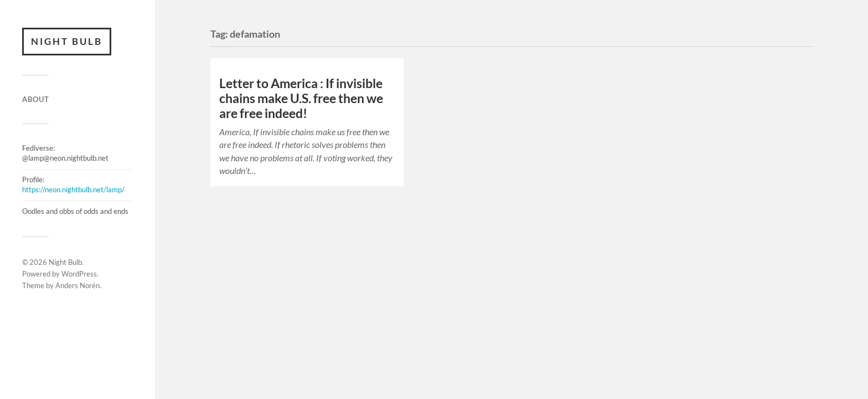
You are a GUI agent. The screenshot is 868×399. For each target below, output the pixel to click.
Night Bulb (67, 41)
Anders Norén (77, 285)
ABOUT (36, 99)
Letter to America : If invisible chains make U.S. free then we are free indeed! (301, 98)
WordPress (79, 274)
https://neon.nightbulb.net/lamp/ (73, 190)
